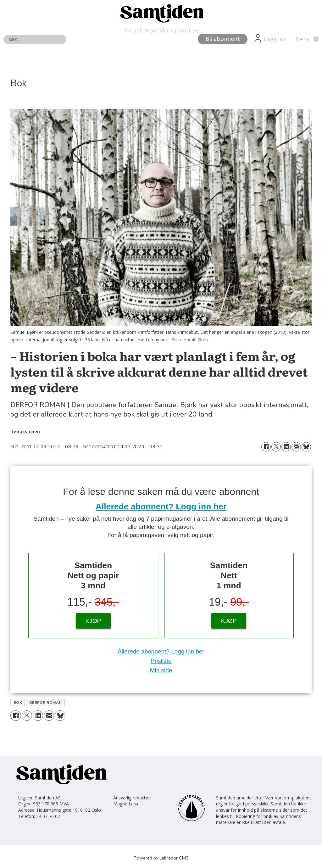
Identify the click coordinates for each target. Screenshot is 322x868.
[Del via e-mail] (296, 447)
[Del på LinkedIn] (286, 447)
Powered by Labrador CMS (161, 858)
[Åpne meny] (305, 39)
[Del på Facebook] (266, 447)
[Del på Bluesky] (306, 447)
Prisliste (161, 661)
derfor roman (46, 703)
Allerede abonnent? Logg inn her (161, 507)
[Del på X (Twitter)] (276, 447)
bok (18, 703)
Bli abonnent (223, 39)
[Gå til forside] (161, 13)
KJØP (93, 621)
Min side (161, 670)
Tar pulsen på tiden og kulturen (161, 30)
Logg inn (275, 39)
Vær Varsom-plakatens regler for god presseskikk (264, 801)
